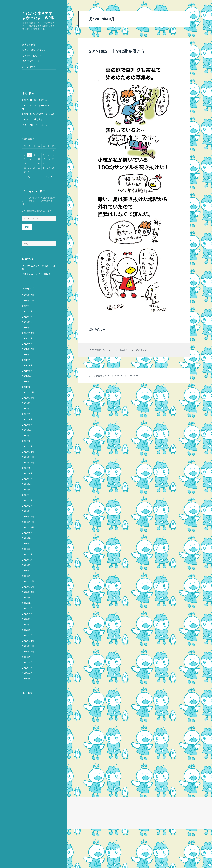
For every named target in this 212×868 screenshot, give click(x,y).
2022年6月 (28, 344)
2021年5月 (28, 371)
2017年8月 (28, 603)
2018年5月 (28, 554)
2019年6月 (28, 484)
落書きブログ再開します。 (35, 125)
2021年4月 (28, 376)
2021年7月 (28, 360)
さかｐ (115, 350)
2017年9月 (28, 598)
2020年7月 (28, 414)
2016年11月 (28, 646)
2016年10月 (28, 652)
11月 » (49, 176)
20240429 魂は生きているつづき (38, 114)
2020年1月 (28, 446)
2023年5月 (28, 322)
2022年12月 (28, 333)
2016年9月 (28, 657)
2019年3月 (28, 500)
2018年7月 (28, 544)
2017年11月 (28, 587)
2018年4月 (28, 560)
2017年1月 (28, 635)
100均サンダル (141, 350)
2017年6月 (28, 614)
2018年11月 (28, 522)
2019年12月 (28, 452)
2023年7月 (28, 317)
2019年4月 (28, 495)
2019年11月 (28, 457)
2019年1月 (28, 511)
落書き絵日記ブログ (32, 45)
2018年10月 (28, 527)
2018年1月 (28, 576)
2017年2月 (28, 630)
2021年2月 (28, 387)
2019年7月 (28, 479)
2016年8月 (28, 662)
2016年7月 (28, 668)
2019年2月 (28, 506)
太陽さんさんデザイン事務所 (36, 274)
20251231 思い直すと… (35, 100)
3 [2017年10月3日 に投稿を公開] (30, 155)
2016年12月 (28, 641)
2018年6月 (28, 549)
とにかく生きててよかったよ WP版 (38, 15)
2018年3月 (28, 565)
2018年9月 (28, 533)
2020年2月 (28, 441)
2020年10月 (28, 398)
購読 (27, 227)
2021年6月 (28, 365)
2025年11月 (28, 301)
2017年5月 (28, 619)
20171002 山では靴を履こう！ (119, 51)
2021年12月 (28, 349)
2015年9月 (28, 679)
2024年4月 (28, 306)
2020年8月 (28, 409)
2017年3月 (28, 625)
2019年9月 (28, 468)
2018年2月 (28, 571)
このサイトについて (32, 56)
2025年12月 (28, 295)
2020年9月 (28, 403)
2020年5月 (28, 425)
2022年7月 (28, 338)
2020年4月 (28, 430)
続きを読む (98, 329)
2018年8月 (28, 538)
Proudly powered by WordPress (122, 376)
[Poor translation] (17, 793)
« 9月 (29, 176)
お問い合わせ (29, 67)
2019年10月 (28, 463)
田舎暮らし (124, 350)
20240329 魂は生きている (36, 119)
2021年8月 (28, 355)
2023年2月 (28, 328)
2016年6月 (28, 673)
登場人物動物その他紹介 (34, 50)
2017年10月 (28, 592)
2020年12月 (28, 392)
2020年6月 (28, 419)
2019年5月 (28, 490)
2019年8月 (28, 473)
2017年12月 (28, 581)
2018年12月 (28, 517)
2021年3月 (28, 382)
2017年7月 (28, 608)
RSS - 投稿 (27, 693)
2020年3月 (28, 436)
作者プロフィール (31, 61)
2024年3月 (28, 311)
